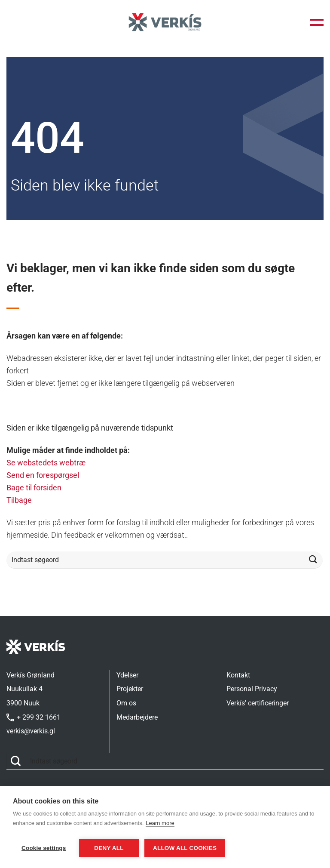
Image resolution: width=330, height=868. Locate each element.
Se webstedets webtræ (46, 463)
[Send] (313, 560)
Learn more (160, 825)
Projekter (130, 689)
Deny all (109, 848)
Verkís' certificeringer (258, 703)
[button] (317, 22)
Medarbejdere (137, 717)
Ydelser (127, 675)
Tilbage (19, 500)
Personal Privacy (252, 689)
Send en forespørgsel (43, 475)
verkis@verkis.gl (31, 731)
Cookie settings (44, 848)
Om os (126, 703)
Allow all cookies (189, 848)
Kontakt (238, 675)
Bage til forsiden (34, 488)
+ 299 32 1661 (34, 717)
